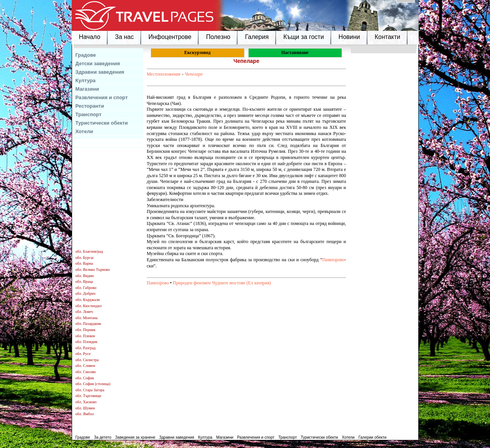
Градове (86, 55)
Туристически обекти (102, 123)
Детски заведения (98, 63)
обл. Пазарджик (88, 324)
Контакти (388, 37)
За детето (103, 437)
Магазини (87, 89)
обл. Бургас (85, 258)
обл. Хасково (86, 402)
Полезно (218, 37)
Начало (90, 37)
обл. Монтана (87, 318)
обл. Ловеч (84, 312)
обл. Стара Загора (90, 390)
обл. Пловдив (87, 342)
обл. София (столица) (93, 384)
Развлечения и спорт (102, 97)
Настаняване (295, 52)
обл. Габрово (86, 288)
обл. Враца (84, 281)
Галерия (257, 37)
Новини (349, 37)
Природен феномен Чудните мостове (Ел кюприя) (222, 283)
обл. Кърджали (88, 300)
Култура (86, 80)
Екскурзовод (197, 52)
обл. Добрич (86, 293)
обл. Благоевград (89, 251)
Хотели (84, 131)
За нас (124, 37)
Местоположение (164, 74)
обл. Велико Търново (93, 270)
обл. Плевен (85, 336)
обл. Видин (85, 276)
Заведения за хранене (135, 437)
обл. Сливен (85, 366)
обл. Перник (86, 330)
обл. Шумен (85, 408)
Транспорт (89, 114)
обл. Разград (86, 348)
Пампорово (333, 260)
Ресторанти (90, 106)
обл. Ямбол (85, 414)
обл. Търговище (88, 396)
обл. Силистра (87, 360)
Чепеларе (194, 74)
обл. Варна (84, 263)
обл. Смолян (86, 372)
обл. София (85, 378)
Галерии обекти (373, 437)
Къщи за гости (304, 37)
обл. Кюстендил (89, 306)
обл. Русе (83, 354)
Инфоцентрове (170, 37)
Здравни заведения (100, 72)
